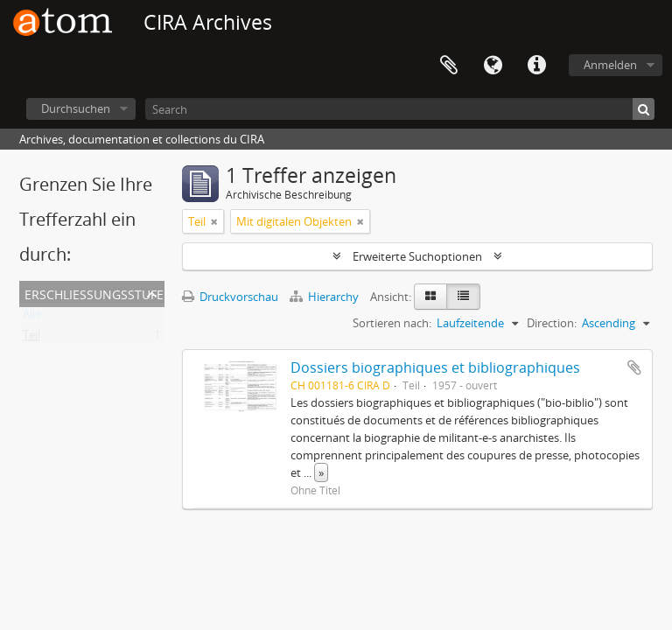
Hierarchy (325, 297)
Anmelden (610, 65)
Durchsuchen (76, 108)
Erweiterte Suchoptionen (417, 256)
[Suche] (644, 109)
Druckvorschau (230, 297)
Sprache (493, 66)
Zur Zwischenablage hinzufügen (634, 367)
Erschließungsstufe (94, 293)
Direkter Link (536, 66)
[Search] (400, 109)
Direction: (552, 323)
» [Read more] (321, 472)
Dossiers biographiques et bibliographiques (435, 367)
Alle (32, 318)
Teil (31, 339)
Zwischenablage (449, 66)
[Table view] (463, 297)
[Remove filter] (214, 221)
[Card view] (430, 297)
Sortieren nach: (392, 323)
